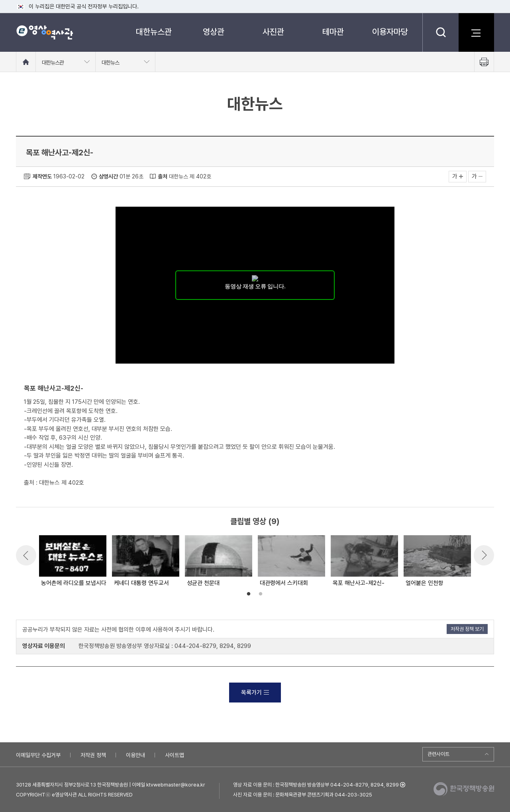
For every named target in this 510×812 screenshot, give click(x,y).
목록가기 (255, 693)
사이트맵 (175, 755)
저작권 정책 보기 (467, 629)
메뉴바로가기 (0, 0)
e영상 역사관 (44, 32)
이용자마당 (390, 32)
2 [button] (261, 594)
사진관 (273, 32)
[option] (72, 562)
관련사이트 (438, 754)
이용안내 (135, 755)
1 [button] (249, 594)
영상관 (214, 32)
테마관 (333, 32)
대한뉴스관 (154, 32)
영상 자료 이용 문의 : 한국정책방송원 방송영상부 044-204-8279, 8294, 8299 (316, 785)
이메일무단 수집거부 (38, 755)
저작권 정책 (93, 755)
